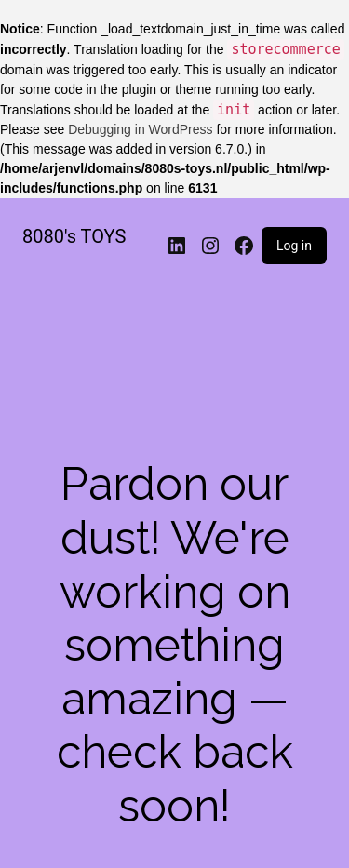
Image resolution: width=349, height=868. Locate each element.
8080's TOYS (74, 236)
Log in (294, 246)
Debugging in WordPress (140, 129)
